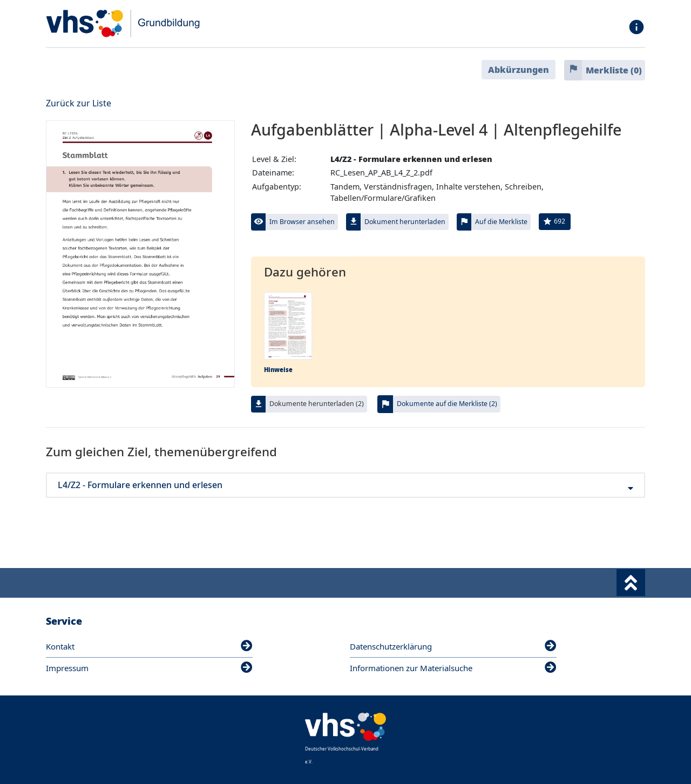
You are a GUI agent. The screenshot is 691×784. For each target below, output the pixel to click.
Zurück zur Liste (79, 103)
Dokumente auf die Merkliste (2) (447, 404)
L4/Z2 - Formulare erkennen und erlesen (345, 485)
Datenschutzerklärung (453, 646)
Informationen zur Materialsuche (453, 668)
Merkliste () (614, 70)
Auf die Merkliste (501, 222)
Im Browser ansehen (302, 222)
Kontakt (149, 646)
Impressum (149, 668)
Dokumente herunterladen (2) (317, 404)
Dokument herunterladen (405, 222)
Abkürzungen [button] (519, 70)
